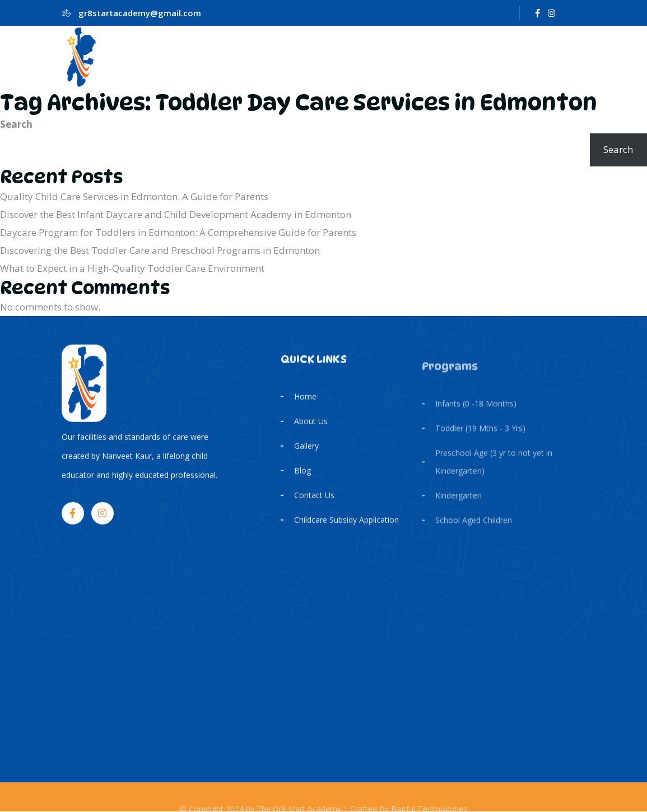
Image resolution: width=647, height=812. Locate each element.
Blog (302, 485)
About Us (311, 436)
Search (16, 124)
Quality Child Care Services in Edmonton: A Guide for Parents (134, 196)
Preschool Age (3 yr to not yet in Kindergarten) (494, 484)
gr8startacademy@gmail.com (140, 13)
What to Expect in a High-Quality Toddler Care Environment (132, 268)
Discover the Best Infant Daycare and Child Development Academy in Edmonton (176, 214)
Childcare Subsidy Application (346, 534)
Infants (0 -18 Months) (476, 426)
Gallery (306, 460)
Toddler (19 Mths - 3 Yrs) (480, 450)
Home (305, 411)
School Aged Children (474, 542)
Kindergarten (459, 518)
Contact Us (314, 510)
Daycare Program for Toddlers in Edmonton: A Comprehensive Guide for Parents (178, 232)
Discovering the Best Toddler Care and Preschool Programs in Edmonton (160, 250)
